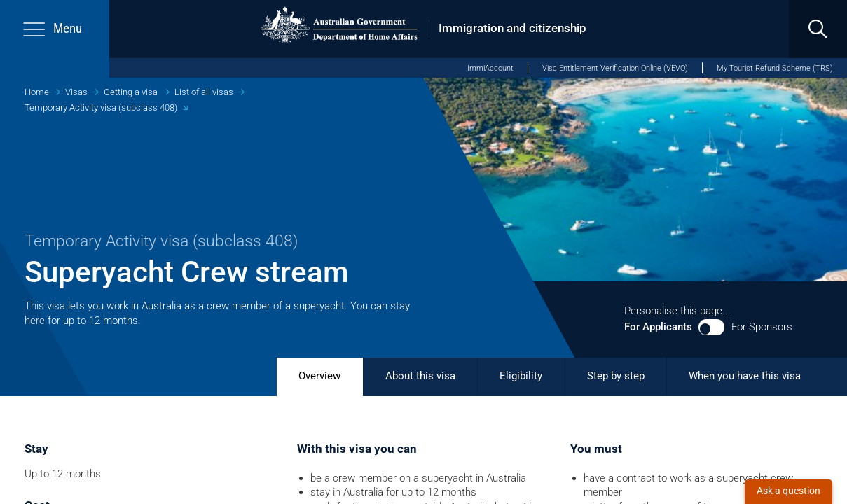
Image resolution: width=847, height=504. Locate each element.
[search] (818, 29)
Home (37, 92)
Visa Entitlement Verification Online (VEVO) (615, 68)
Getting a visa (131, 92)
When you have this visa (745, 376)
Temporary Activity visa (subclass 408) (101, 107)
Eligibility (521, 376)
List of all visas (204, 92)
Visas (76, 92)
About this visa (420, 376)
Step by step (616, 376)
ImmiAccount (490, 68)
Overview (319, 376)
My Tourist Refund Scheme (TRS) (775, 68)
